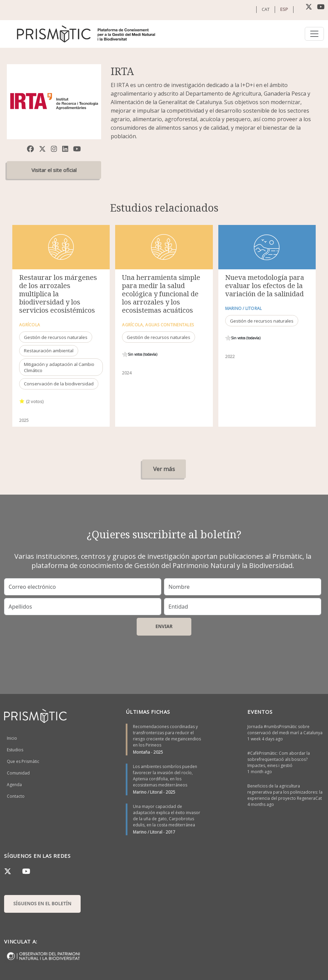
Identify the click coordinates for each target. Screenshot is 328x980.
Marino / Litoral (148, 792)
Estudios (15, 750)
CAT (266, 9)
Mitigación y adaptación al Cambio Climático (59, 367)
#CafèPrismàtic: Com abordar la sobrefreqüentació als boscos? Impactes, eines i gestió (279, 759)
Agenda (14, 785)
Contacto (16, 796)
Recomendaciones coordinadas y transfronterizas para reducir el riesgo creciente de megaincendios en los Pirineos (167, 736)
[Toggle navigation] (314, 34)
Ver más (164, 469)
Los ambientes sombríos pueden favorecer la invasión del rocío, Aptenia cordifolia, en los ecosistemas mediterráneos (165, 776)
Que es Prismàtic (23, 761)
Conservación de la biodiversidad (59, 384)
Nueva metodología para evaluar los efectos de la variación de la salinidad (265, 286)
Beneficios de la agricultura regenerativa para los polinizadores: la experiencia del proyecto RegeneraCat (285, 792)
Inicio (12, 738)
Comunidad (18, 773)
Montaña (141, 752)
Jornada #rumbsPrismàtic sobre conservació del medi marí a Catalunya (285, 730)
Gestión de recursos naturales (56, 337)
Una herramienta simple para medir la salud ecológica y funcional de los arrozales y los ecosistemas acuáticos (161, 294)
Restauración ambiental (49, 351)
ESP (284, 9)
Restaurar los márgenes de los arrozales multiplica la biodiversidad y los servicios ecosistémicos (58, 294)
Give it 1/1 (22, 401)
